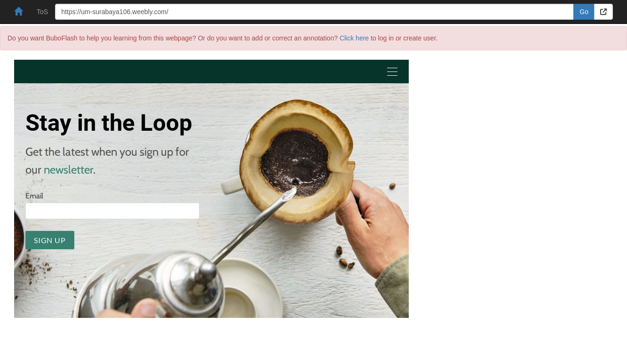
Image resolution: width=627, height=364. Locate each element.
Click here (354, 38)
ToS (42, 12)
